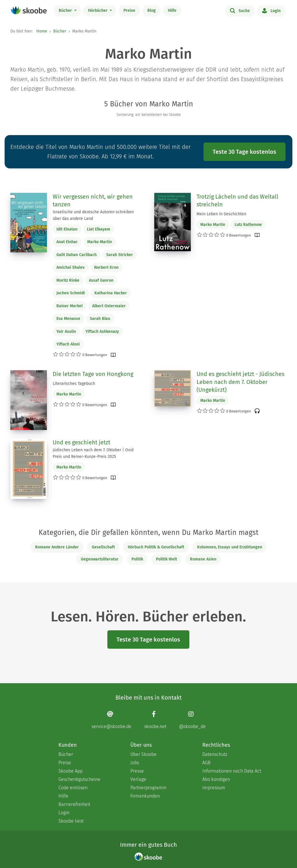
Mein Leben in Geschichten (221, 214)
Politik (137, 559)
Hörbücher (98, 10)
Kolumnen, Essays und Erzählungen (230, 547)
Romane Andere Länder (57, 547)
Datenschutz (215, 754)
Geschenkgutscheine (79, 779)
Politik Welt (166, 559)
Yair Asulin (66, 332)
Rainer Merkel (70, 306)
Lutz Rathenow (248, 225)
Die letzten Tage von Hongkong (93, 374)
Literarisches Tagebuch (74, 384)
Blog (152, 10)
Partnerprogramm (148, 788)
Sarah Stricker (120, 255)
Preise (129, 10)
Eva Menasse (68, 319)
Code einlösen (73, 788)
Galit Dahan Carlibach (77, 255)
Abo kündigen (216, 779)
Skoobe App (71, 771)
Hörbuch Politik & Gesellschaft (156, 547)
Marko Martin (100, 242)
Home (42, 31)
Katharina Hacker (111, 293)
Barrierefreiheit (74, 804)
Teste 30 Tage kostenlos (244, 152)
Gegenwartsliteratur (100, 559)
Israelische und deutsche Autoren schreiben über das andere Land (93, 215)
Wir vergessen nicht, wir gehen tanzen (93, 201)
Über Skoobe (143, 754)
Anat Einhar (67, 242)
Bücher (66, 10)
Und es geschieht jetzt (81, 442)
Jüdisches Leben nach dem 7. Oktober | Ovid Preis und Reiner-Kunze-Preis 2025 (93, 453)
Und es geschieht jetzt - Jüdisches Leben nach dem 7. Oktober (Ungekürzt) (240, 382)
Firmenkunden (145, 796)
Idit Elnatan (67, 229)
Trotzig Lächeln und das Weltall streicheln (237, 201)
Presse (137, 771)
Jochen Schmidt (71, 293)
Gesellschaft (103, 547)
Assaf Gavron (101, 280)
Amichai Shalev (71, 267)
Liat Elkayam (99, 229)
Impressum (214, 788)
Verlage (138, 779)
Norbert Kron (106, 267)
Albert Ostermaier (109, 306)
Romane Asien (203, 559)
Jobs (135, 763)
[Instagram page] (192, 720)
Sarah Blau (100, 319)
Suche (240, 10)
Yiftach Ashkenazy (102, 332)
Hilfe (172, 10)
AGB (206, 763)
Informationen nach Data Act (232, 771)
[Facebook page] (155, 720)
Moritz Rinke (68, 280)
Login (271, 10)
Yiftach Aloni (68, 344)
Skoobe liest (71, 821)
